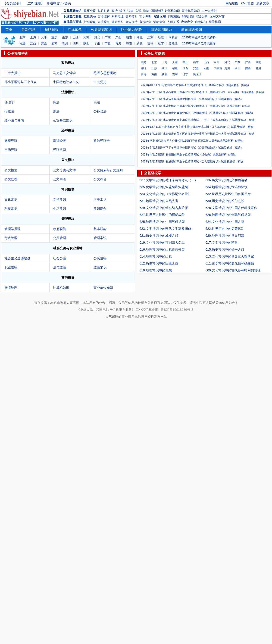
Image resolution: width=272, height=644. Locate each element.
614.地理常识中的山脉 (156, 256)
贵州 (65, 43)
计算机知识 (172, 11)
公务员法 (100, 111)
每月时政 (104, 11)
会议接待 (131, 22)
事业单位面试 (72, 22)
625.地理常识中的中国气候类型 (162, 222)
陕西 (86, 43)
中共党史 (100, 82)
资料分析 (131, 16)
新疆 (140, 43)
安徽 (44, 43)
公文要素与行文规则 (108, 170)
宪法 (56, 102)
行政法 (9, 111)
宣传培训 (145, 22)
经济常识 (59, 150)
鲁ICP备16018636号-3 (177, 310)
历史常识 (100, 199)
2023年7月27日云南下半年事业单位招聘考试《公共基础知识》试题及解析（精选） (192, 148)
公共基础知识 (72, 11)
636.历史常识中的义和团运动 (227, 180)
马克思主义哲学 (64, 73)
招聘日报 (52, 30)
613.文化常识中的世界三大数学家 (230, 256)
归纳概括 (174, 16)
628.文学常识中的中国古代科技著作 (231, 208)
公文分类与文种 (64, 170)
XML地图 (247, 3)
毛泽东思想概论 (105, 73)
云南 (54, 43)
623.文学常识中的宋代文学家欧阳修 (165, 229)
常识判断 (145, 16)
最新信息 (28, 30)
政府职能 (59, 229)
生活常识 (59, 208)
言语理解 (104, 16)
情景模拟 (215, 22)
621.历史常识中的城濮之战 (159, 236)
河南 (86, 37)
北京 (22, 37)
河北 (97, 37)
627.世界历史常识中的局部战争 (162, 215)
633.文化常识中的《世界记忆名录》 (165, 194)
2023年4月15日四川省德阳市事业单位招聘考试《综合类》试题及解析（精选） (189, 155)
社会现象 (90, 22)
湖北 (140, 37)
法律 (130, 11)
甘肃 (97, 43)
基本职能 (100, 229)
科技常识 (11, 208)
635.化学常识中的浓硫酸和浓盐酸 (164, 187)
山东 (65, 37)
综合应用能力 (162, 30)
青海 (118, 43)
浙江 (161, 37)
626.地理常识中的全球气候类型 (228, 215)
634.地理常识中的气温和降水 (227, 187)
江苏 (150, 37)
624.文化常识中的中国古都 (225, 222)
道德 (146, 11)
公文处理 (11, 179)
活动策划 (159, 22)
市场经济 (11, 150)
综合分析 (202, 16)
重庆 (54, 37)
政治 (115, 11)
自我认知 (201, 22)
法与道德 (59, 267)
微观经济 (11, 141)
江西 (33, 43)
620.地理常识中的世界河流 (225, 236)
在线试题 (75, 30)
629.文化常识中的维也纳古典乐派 (164, 208)
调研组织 (118, 22)
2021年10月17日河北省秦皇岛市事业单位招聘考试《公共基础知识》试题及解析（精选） (196, 85)
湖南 (129, 37)
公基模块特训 (18, 53)
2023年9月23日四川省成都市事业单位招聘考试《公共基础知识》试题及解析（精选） (194, 162)
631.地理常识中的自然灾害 (159, 201)
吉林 (150, 43)
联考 (144, 62)
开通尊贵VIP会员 (59, 3)
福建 (22, 43)
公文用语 (59, 179)
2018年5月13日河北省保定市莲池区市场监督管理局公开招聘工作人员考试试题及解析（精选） (199, 134)
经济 (122, 11)
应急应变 (187, 22)
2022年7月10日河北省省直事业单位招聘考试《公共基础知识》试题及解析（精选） (192, 99)
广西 (118, 37)
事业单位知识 (191, 11)
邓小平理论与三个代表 (21, 82)
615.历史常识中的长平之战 (225, 249)
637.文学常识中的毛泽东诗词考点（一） (169, 180)
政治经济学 (102, 141)
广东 (108, 37)
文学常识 (59, 199)
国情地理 (157, 11)
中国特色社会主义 (66, 82)
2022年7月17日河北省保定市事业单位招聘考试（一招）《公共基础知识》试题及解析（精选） (199, 120)
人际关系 (173, 22)
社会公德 (59, 258)
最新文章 (263, 3)
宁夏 (108, 43)
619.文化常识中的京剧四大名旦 (162, 243)
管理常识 (100, 238)
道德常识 (100, 267)
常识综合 (100, 208)
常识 (138, 11)
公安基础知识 (63, 120)
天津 (44, 37)
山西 (76, 37)
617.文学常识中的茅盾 (222, 243)
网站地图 (232, 3)
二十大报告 (209, 11)
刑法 (56, 111)
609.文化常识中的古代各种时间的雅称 (233, 270)
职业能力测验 (72, 16)
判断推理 (118, 16)
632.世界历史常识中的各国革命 (228, 194)
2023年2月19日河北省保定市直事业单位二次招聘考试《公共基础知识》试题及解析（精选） (198, 113)
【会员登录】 (13, 3)
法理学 (9, 102)
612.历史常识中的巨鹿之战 (159, 263)
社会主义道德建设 (17, 258)
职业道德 (11, 267)
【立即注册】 (34, 3)
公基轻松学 (153, 173)
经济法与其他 (14, 120)
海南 (129, 43)
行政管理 (11, 238)
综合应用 (160, 16)
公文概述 (11, 170)
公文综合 (100, 179)
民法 (97, 102)
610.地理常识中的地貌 (156, 270)
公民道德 (100, 258)
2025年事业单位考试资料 (199, 37)
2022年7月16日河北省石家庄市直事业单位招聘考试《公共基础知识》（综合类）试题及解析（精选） (203, 92)
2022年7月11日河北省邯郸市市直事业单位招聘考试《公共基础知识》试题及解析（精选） (196, 106)
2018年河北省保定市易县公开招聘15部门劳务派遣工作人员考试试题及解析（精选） (193, 141)
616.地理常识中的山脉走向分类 (162, 249)
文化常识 (11, 199)
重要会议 (90, 11)
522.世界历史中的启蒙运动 (225, 229)
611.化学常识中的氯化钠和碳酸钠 (230, 263)
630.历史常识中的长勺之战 (225, 201)
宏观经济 (59, 141)
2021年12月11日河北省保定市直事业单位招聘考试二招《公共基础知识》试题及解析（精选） (199, 127)
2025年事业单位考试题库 (199, 43)
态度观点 (104, 22)
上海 (33, 37)
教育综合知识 (192, 30)
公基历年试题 (154, 53)
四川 (76, 43)
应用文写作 (217, 16)
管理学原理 (13, 229)
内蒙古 (173, 37)
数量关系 (90, 16)
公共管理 (59, 238)
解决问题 (188, 16)
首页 (9, 30)
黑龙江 (173, 43)
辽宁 (161, 43)
